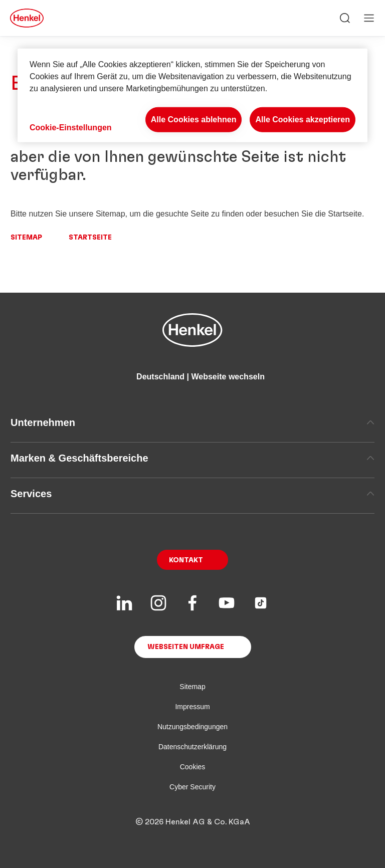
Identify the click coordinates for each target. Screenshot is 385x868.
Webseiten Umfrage (186, 647)
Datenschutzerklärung (192, 747)
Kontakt (186, 560)
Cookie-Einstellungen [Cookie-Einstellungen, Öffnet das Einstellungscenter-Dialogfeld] (71, 128)
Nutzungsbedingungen (192, 727)
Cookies (193, 767)
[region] (192, 95)
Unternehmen (192, 422)
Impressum (192, 707)
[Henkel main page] (27, 18)
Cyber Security (192, 787)
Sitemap (26, 238)
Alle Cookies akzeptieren (303, 120)
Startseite (90, 238)
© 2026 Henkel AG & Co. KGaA (193, 822)
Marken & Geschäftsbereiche (192, 458)
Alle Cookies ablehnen (194, 120)
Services (192, 494)
